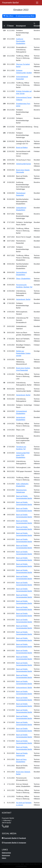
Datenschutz (6, 853)
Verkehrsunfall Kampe (23, 164)
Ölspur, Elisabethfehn (23, 279)
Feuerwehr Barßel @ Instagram (15, 843)
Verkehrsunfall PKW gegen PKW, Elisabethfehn (23, 455)
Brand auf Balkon (22, 148)
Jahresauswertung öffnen (25, 16)
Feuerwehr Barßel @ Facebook (15, 838)
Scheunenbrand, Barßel (24, 688)
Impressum (6, 855)
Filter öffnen (8, 16)
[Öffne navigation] (37, 3)
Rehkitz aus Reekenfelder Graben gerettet (23, 353)
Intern (4, 858)
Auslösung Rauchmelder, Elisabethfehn (21, 41)
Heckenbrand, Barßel (23, 299)
